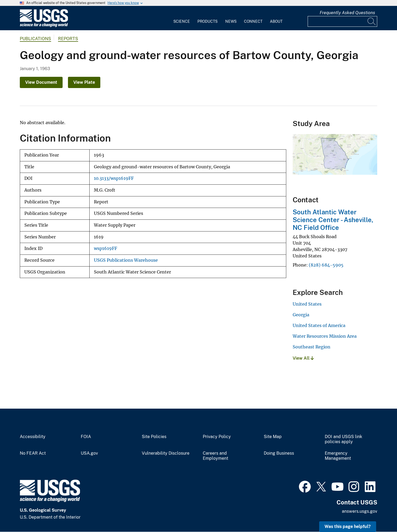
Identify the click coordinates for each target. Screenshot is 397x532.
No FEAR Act (33, 453)
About (276, 21)
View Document (41, 82)
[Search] (372, 21)
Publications (35, 39)
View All (303, 358)
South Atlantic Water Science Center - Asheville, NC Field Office (333, 220)
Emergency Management (338, 456)
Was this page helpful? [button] (348, 527)
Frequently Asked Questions (347, 13)
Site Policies (154, 437)
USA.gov (89, 453)
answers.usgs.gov (360, 511)
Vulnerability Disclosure (166, 453)
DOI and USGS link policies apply (343, 439)
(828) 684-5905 (326, 265)
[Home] (44, 26)
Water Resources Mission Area (325, 336)
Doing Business (279, 453)
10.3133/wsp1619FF (114, 178)
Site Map (273, 437)
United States (307, 304)
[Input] (342, 21)
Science (182, 21)
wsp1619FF (106, 248)
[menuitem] (182, 18)
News (231, 21)
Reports (68, 39)
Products (207, 21)
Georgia (301, 315)
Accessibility (33, 437)
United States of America (319, 325)
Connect (253, 21)
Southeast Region (312, 347)
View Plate (84, 82)
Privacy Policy (217, 437)
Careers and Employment (215, 456)
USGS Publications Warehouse (126, 260)
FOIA (86, 437)
